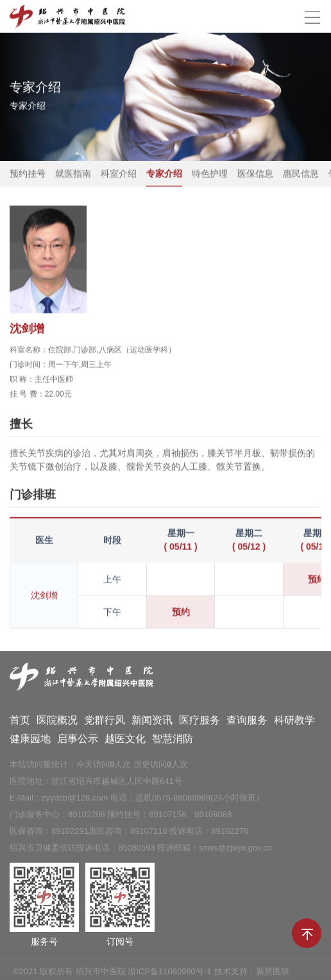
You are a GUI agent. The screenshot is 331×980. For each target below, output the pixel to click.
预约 (181, 612)
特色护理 (210, 174)
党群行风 (105, 723)
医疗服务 (199, 723)
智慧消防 (173, 741)
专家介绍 (164, 174)
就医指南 (73, 174)
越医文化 (125, 741)
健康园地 (30, 741)
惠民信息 (301, 174)
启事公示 (78, 741)
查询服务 (247, 723)
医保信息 (255, 174)
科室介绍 (119, 174)
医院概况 (57, 723)
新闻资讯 (152, 723)
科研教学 (294, 723)
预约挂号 (28, 174)
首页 (20, 723)
